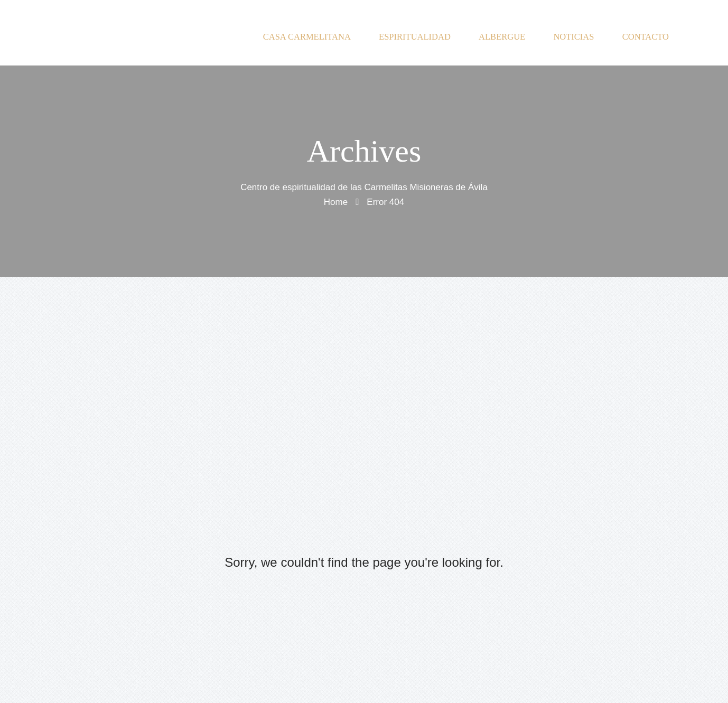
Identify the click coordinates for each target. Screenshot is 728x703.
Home (336, 201)
